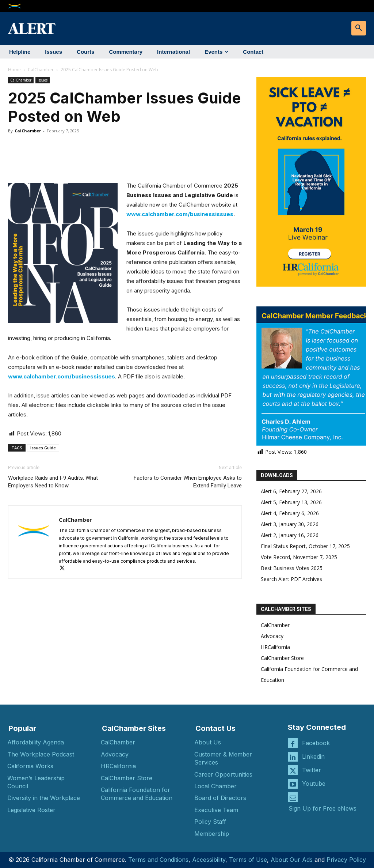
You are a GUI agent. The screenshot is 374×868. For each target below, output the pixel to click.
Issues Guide (43, 448)
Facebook (316, 743)
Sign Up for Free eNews (323, 808)
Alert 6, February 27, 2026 (291, 491)
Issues (43, 80)
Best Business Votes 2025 (292, 568)
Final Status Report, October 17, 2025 (305, 546)
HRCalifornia (275, 647)
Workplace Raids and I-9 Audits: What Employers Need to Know (53, 482)
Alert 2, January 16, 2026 (290, 535)
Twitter (312, 770)
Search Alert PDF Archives (291, 579)
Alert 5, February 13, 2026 (291, 502)
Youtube (314, 784)
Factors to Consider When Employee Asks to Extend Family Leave (188, 482)
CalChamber (41, 70)
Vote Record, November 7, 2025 (299, 557)
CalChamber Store (282, 658)
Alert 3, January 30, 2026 (290, 524)
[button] (359, 28)
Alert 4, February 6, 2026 (290, 513)
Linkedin (313, 756)
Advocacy (272, 636)
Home (14, 70)
